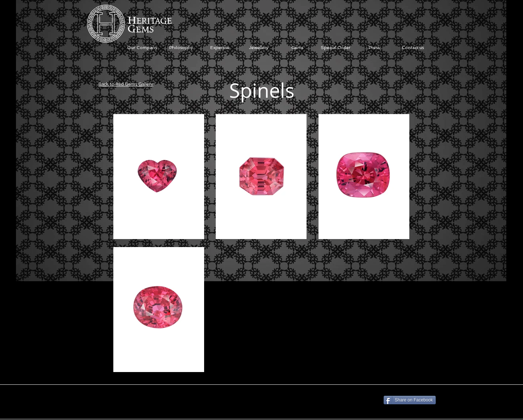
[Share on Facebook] (410, 400)
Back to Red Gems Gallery (126, 84)
